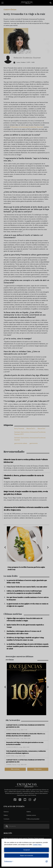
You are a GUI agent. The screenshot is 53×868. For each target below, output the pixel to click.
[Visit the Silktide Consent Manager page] (47, 861)
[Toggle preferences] (9, 861)
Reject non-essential (27, 855)
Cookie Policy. (37, 845)
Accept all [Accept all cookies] (26, 850)
